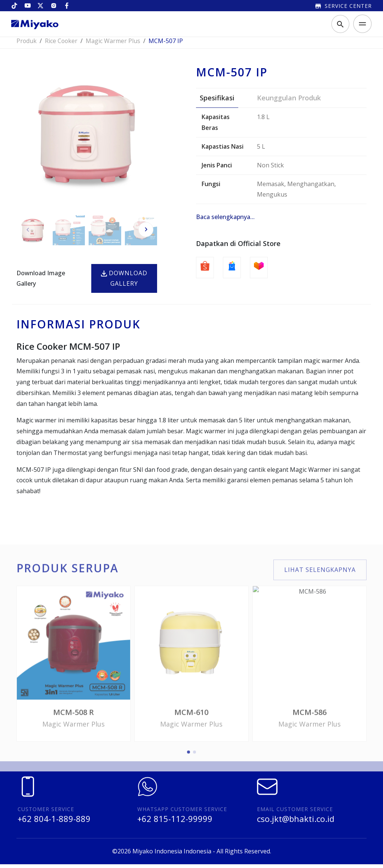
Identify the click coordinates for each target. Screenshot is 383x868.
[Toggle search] (340, 24)
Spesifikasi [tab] (217, 101)
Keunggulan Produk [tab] (289, 101)
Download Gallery (124, 282)
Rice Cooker (62, 45)
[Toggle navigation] (360, 24)
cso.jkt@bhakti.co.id (296, 822)
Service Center (344, 6)
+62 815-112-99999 (175, 822)
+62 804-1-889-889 (54, 822)
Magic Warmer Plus (114, 45)
